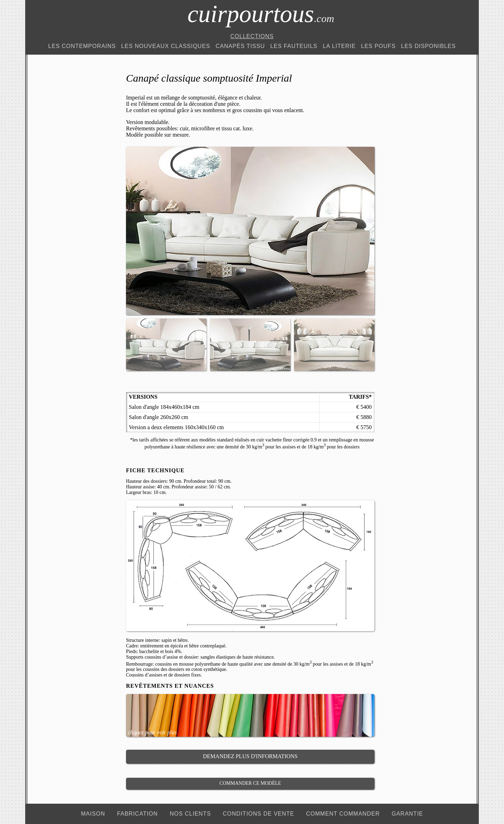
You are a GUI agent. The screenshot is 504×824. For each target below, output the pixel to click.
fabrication (137, 814)
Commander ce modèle (250, 783)
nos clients (190, 814)
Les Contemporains (82, 46)
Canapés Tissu (240, 46)
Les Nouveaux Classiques (166, 46)
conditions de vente (259, 814)
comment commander (343, 814)
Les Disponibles (428, 46)
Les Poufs (379, 46)
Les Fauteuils (294, 46)
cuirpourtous (261, 14)
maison (93, 814)
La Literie (339, 46)
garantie (407, 814)
